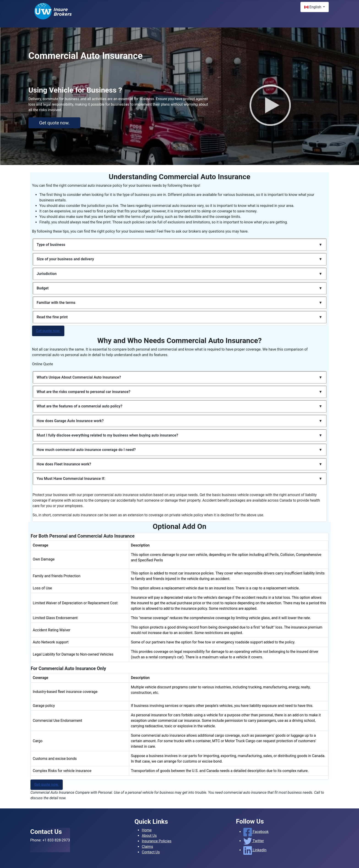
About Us (149, 836)
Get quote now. (54, 123)
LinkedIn (255, 850)
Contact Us (151, 852)
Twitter (254, 841)
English (313, 7)
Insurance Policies (157, 841)
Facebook (256, 832)
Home (147, 830)
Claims (147, 847)
